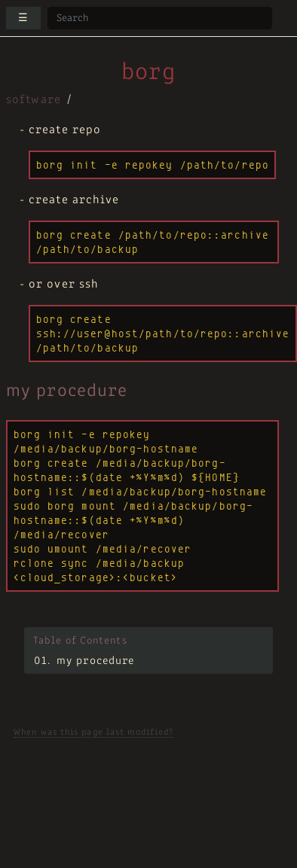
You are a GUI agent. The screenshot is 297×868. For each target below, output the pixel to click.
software (34, 100)
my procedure (95, 661)
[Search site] (160, 18)
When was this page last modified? (93, 732)
